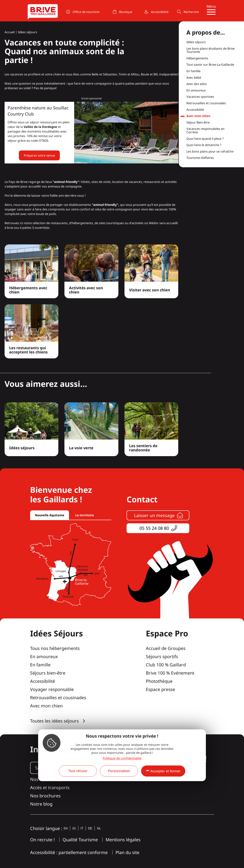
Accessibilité (195, 110)
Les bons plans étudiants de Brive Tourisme (211, 50)
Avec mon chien (198, 116)
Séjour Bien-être (198, 123)
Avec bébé (194, 78)
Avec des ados (197, 84)
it (82, 828)
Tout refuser (78, 771)
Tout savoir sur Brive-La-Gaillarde (210, 65)
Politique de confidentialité (122, 758)
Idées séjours (28, 32)
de (90, 828)
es (74, 828)
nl (99, 828)
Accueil (10, 32)
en (66, 828)
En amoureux (196, 91)
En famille (193, 71)
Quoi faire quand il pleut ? (205, 139)
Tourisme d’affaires (200, 158)
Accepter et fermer (165, 771)
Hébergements (197, 58)
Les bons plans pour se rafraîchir (210, 152)
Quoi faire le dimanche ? (204, 145)
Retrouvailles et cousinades (206, 103)
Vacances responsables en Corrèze (205, 131)
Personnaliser (119, 771)
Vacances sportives (200, 97)
